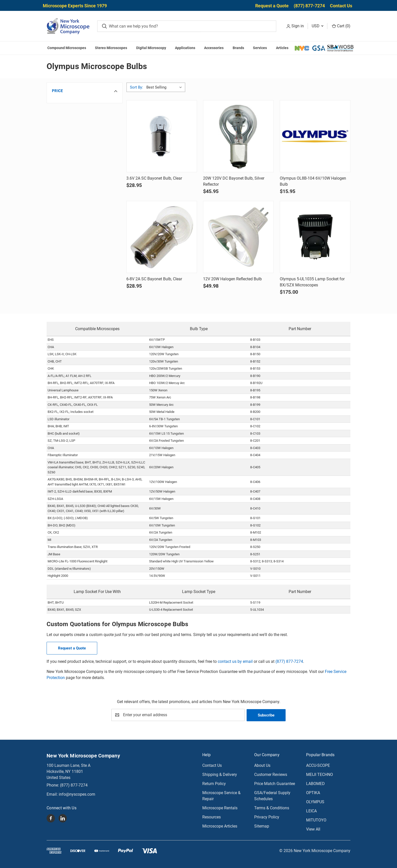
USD (317, 26)
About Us (262, 765)
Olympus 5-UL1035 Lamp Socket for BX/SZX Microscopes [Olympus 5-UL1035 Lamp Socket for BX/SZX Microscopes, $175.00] (312, 282)
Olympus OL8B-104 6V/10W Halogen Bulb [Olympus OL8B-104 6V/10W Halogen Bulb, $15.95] (313, 181)
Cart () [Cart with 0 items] (341, 26)
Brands (238, 48)
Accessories (214, 48)
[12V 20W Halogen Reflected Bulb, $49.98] (238, 237)
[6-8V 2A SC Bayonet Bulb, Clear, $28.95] (162, 237)
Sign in (298, 26)
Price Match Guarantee (275, 783)
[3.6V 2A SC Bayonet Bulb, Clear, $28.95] (162, 136)
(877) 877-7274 (309, 6)
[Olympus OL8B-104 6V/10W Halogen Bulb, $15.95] (315, 136)
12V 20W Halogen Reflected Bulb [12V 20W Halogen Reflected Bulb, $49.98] (232, 279)
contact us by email (235, 661)
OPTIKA (313, 792)
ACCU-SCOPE (318, 765)
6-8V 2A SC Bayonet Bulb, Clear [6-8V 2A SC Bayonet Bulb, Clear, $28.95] (154, 279)
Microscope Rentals (220, 808)
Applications (185, 48)
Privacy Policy (267, 817)
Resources (212, 817)
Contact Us (341, 6)
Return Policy (214, 783)
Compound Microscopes (67, 48)
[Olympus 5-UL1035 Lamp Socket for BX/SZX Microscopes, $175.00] (315, 237)
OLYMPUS (315, 802)
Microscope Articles (220, 826)
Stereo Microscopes (111, 48)
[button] (85, 91)
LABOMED (315, 783)
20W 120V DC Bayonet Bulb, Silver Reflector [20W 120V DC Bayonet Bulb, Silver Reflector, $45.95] (234, 181)
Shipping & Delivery (220, 774)
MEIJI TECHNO (320, 774)
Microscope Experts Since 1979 (75, 6)
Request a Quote (272, 6)
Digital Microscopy (151, 48)
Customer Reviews (271, 774)
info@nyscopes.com (77, 794)
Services (260, 48)
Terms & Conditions (272, 808)
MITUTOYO (316, 820)
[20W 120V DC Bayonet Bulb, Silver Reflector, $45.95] (238, 136)
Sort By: (136, 87)
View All (313, 829)
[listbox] (165, 87)
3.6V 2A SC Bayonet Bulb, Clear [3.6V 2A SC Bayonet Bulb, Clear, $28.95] (154, 178)
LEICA (311, 811)
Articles (282, 48)
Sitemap (262, 826)
